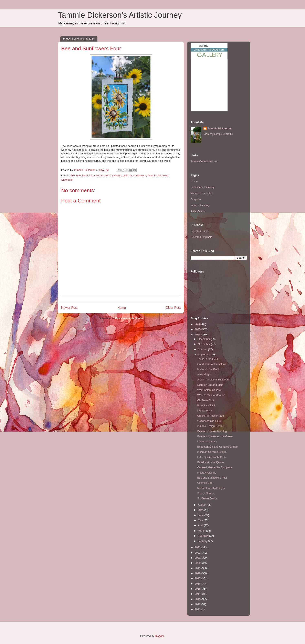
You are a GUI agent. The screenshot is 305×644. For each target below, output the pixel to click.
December (204, 339)
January (203, 541)
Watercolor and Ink (202, 193)
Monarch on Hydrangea (211, 488)
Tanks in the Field (207, 359)
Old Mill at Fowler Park (211, 416)
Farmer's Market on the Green (215, 436)
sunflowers (140, 175)
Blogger (159, 636)
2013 (198, 599)
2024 (198, 335)
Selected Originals (201, 237)
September (205, 354)
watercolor (67, 180)
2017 (198, 578)
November (204, 344)
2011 (198, 609)
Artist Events (198, 211)
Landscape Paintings (203, 187)
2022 (198, 553)
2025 (198, 329)
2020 (198, 563)
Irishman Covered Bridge (212, 452)
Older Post (173, 308)
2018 (198, 573)
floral (85, 175)
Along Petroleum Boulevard (213, 380)
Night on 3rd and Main (210, 385)
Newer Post (69, 308)
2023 (198, 547)
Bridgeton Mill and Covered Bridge (217, 447)
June (201, 515)
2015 (198, 589)
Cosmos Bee (205, 483)
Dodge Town (204, 410)
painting (117, 175)
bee (78, 175)
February (204, 536)
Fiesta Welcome (207, 473)
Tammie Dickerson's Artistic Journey (120, 15)
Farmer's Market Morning (212, 431)
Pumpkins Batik (206, 405)
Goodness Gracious (209, 421)
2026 (198, 324)
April (201, 525)
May (201, 520)
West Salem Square (209, 390)
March (202, 531)
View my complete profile (218, 134)
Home (122, 308)
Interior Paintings (201, 205)
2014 (198, 594)
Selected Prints (199, 231)
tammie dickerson (158, 175)
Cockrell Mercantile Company (214, 467)
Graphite (196, 199)
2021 (198, 558)
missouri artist (102, 175)
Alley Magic (204, 374)
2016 (198, 584)
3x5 (73, 175)
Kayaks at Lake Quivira (211, 462)
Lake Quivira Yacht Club (211, 457)
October (203, 349)
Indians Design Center (210, 426)
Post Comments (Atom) (129, 318)
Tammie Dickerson (219, 128)
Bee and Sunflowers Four (212, 478)
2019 (198, 568)
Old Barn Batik (206, 400)
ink (91, 175)
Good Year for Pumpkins (212, 364)
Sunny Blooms (206, 493)
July (201, 510)
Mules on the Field (208, 369)
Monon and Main (207, 441)
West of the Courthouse (211, 395)
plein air (127, 175)
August (202, 505)
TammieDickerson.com (204, 161)
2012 (198, 604)
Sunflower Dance (207, 498)
